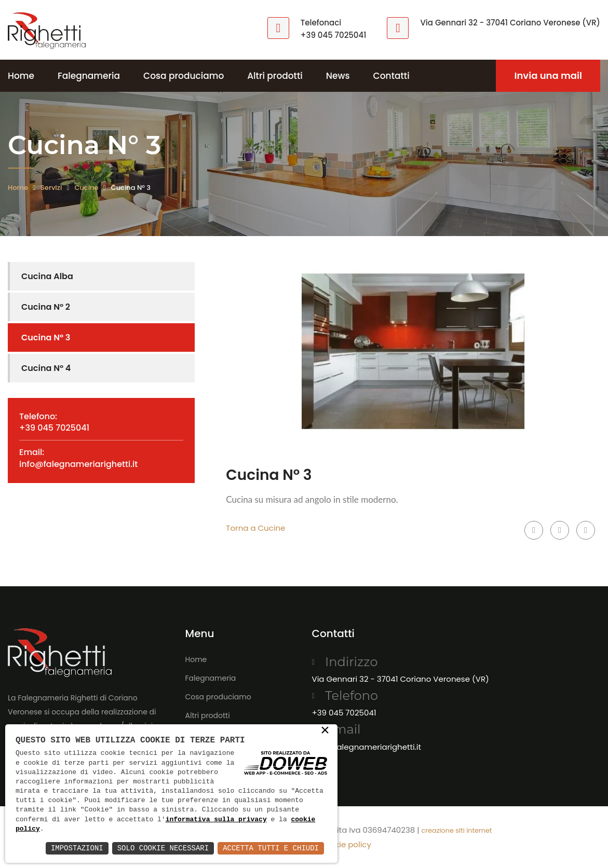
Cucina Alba (47, 276)
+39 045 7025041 (334, 35)
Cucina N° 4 (46, 368)
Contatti (391, 76)
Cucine (86, 188)
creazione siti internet (457, 830)
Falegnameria (89, 76)
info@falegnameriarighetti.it (78, 464)
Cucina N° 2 (46, 307)
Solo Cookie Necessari (163, 848)
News (338, 76)
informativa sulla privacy (216, 820)
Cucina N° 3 (46, 337)
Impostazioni (77, 848)
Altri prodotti (275, 76)
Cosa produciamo (184, 76)
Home (21, 76)
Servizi (51, 188)
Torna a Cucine (255, 528)
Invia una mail (548, 75)
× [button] (325, 731)
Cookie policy (345, 844)
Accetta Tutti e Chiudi (271, 848)
